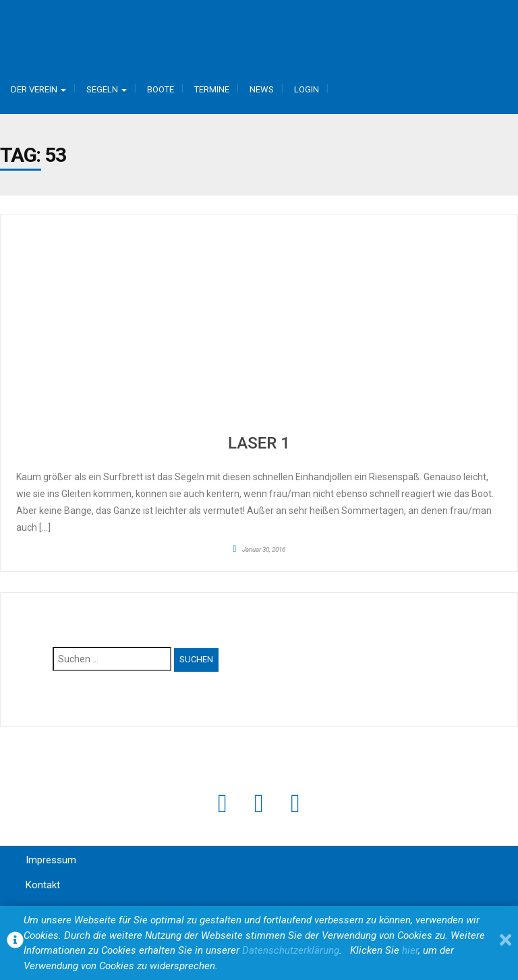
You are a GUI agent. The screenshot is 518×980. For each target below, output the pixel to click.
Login (307, 89)
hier (410, 950)
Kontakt (43, 885)
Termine (212, 89)
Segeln (107, 89)
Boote (161, 89)
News (262, 89)
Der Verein (38, 89)
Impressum (51, 860)
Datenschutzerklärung (291, 950)
